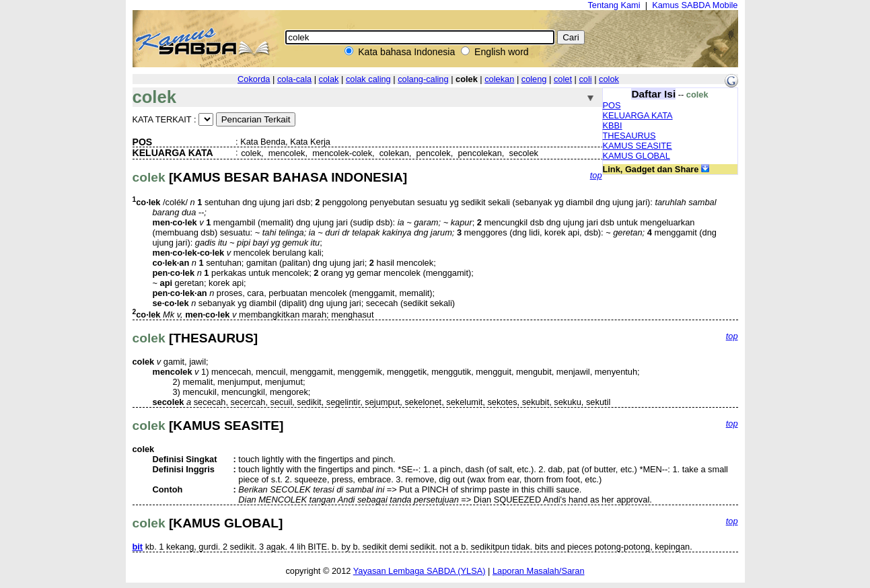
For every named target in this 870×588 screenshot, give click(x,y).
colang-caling (423, 79)
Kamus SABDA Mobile (695, 5)
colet (563, 79)
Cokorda (254, 79)
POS (612, 105)
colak (329, 79)
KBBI (613, 125)
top (596, 175)
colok (609, 79)
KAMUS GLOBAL (637, 156)
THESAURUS (629, 136)
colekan (499, 79)
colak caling (368, 79)
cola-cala (294, 79)
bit (138, 547)
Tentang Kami (614, 5)
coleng (534, 79)
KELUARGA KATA (638, 115)
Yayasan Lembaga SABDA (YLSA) (420, 571)
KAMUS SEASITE (638, 146)
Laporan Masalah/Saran (539, 571)
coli (585, 79)
